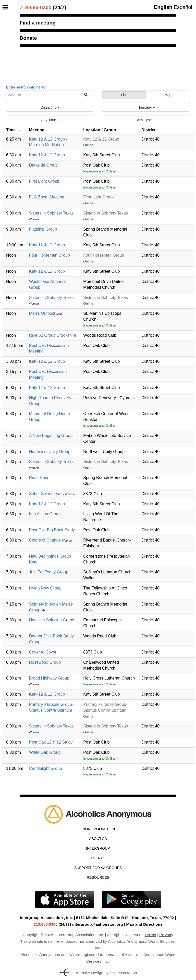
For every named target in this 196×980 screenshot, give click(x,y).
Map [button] (168, 95)
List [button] (124, 95)
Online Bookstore (98, 829)
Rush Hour (39, 478)
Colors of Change (46, 540)
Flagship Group (43, 229)
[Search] (44, 95)
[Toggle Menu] (7, 7)
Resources (98, 877)
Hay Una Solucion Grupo (52, 620)
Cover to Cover (43, 652)
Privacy (166, 935)
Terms (150, 935)
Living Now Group (45, 588)
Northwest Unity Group (50, 452)
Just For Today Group (49, 572)
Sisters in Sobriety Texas (51, 213)
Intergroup (98, 848)
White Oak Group (45, 752)
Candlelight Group (46, 768)
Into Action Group (45, 514)
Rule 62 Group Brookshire (53, 335)
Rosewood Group (45, 662)
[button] (50, 107)
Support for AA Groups (98, 868)
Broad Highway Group (49, 678)
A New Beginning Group (51, 436)
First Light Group (44, 181)
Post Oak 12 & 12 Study (51, 742)
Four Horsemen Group (50, 255)
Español (183, 7)
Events (98, 858)
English (163, 7)
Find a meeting (38, 23)
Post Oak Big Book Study (52, 530)
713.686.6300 (45, 924)
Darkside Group (43, 165)
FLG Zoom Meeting (47, 197)
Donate (28, 38)
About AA (98, 839)
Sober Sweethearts (47, 494)
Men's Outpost (43, 313)
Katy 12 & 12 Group (47, 155)
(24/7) (43, 7)
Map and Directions (144, 924)
